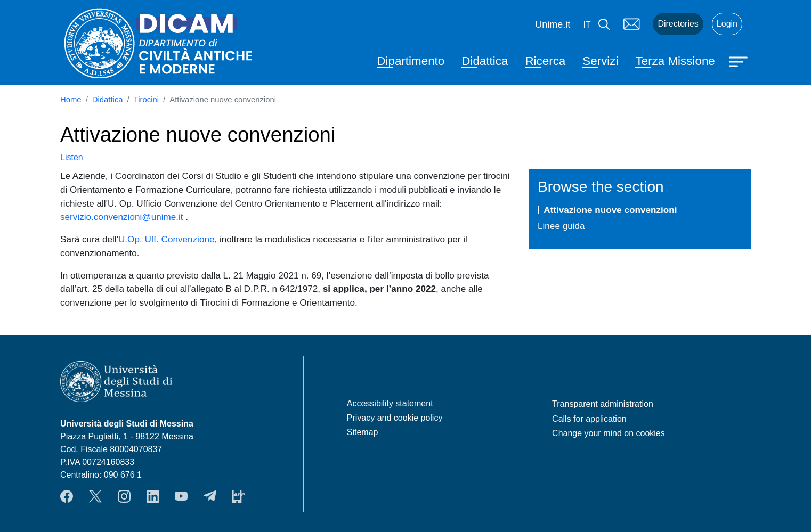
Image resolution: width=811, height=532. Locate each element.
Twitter (95, 496)
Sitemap (363, 432)
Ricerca (545, 61)
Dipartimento (411, 61)
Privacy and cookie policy (395, 418)
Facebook (67, 496)
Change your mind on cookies (609, 433)
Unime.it (553, 24)
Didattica (485, 61)
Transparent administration (603, 404)
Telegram (210, 496)
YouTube (181, 496)
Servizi (600, 61)
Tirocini (146, 100)
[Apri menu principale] (740, 61)
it (587, 25)
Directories (678, 24)
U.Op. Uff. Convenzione (167, 239)
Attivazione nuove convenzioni (610, 210)
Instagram (124, 496)
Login (727, 24)
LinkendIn (153, 496)
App (239, 496)
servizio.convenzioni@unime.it (122, 217)
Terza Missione (675, 61)
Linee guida (561, 226)
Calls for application (589, 419)
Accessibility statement (390, 403)
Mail (631, 24)
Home (71, 100)
